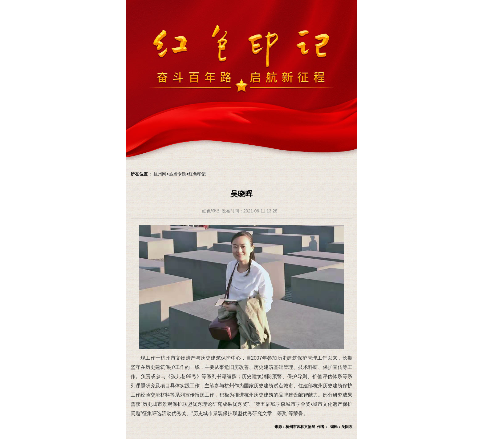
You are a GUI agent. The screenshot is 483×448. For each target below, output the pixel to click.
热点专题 (177, 174)
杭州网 (160, 174)
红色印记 (197, 174)
